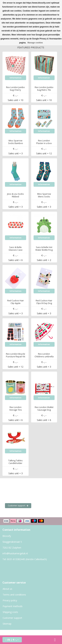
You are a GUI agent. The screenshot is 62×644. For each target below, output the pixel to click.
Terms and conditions (14, 595)
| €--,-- (12, 640)
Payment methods (13, 606)
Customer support (18, 506)
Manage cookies (35, 43)
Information (16, 78)
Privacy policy (10, 600)
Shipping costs (10, 612)
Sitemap (7, 624)
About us (7, 589)
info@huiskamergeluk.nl (15, 553)
